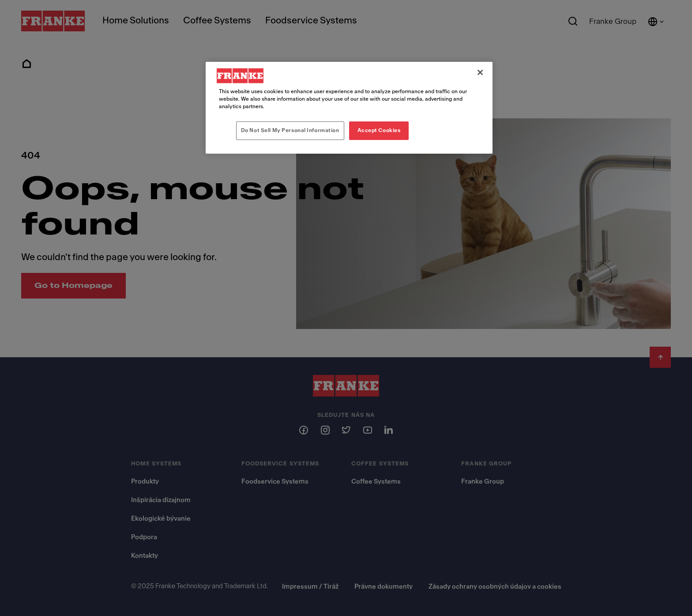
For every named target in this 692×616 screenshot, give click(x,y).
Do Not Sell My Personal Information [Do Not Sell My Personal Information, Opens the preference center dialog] (290, 130)
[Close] (480, 72)
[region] (349, 108)
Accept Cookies (379, 130)
